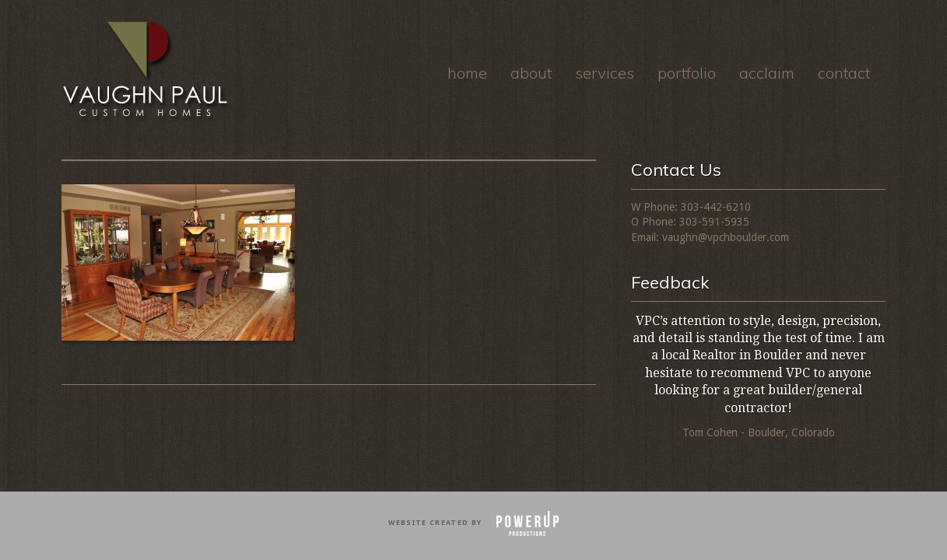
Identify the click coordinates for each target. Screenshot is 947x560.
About (531, 73)
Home (467, 73)
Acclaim (767, 73)
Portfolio (687, 73)
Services (605, 73)
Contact (844, 73)
